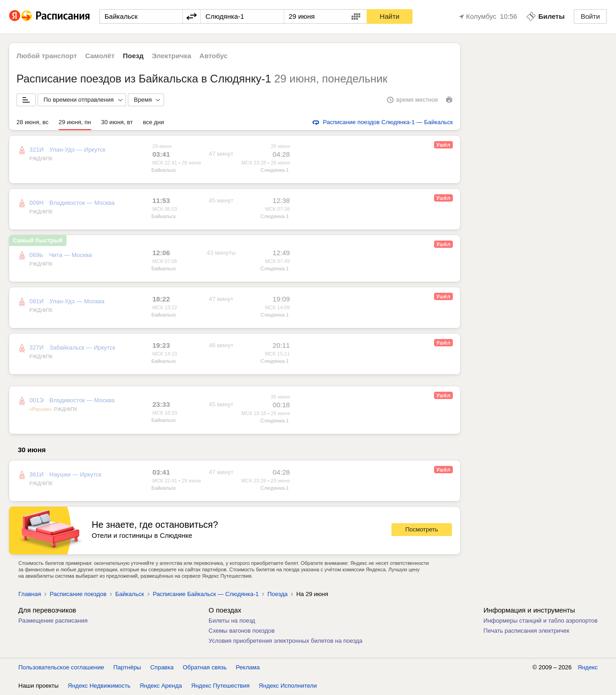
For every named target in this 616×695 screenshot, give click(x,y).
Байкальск (163, 170)
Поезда (277, 594)
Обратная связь (205, 667)
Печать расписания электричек (526, 631)
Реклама (248, 667)
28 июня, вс (33, 122)
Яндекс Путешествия (220, 686)
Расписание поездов (78, 594)
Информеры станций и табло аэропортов (541, 621)
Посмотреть (422, 529)
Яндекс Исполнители (288, 686)
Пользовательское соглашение (61, 667)
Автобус (214, 56)
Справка (162, 667)
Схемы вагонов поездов (242, 631)
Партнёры (127, 667)
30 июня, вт (117, 122)
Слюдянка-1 (275, 170)
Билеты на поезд (232, 621)
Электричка (171, 56)
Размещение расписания (53, 621)
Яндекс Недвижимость (99, 686)
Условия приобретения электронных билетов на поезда (286, 641)
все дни (154, 122)
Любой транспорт (47, 56)
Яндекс (588, 667)
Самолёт (100, 56)
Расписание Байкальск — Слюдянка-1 (206, 594)
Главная (30, 594)
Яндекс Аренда (161, 686)
